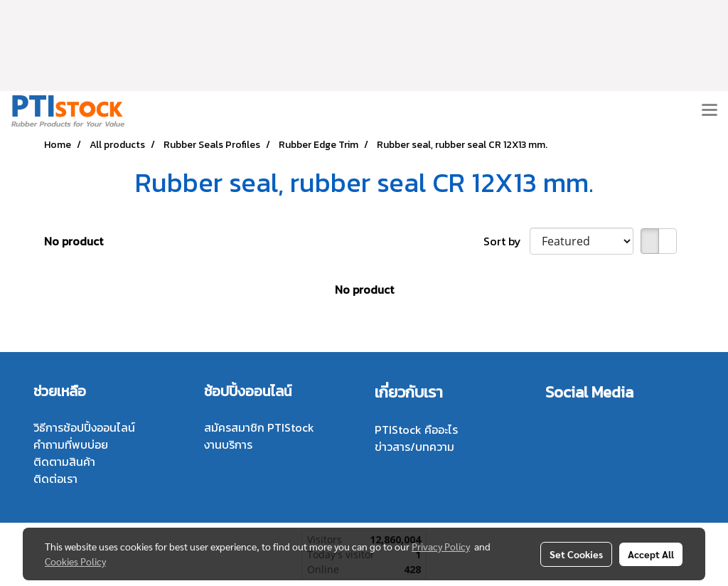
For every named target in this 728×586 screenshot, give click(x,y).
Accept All (651, 554)
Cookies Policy (75, 561)
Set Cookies (576, 554)
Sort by (507, 241)
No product (74, 241)
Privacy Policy (441, 546)
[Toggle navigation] (710, 111)
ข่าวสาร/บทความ (414, 447)
